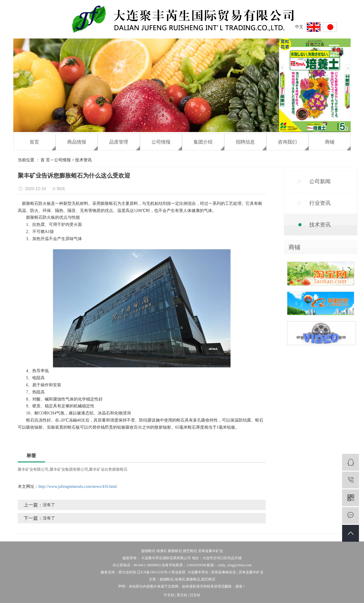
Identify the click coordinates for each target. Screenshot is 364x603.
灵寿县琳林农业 (223, 572)
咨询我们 (287, 142)
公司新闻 (320, 181)
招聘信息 (245, 142)
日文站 (195, 595)
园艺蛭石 (190, 551)
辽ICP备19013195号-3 (154, 572)
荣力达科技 (127, 572)
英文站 (182, 595)
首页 (34, 142)
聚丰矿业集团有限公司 (69, 469)
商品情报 (77, 142)
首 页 (45, 160)
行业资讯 (320, 203)
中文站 (169, 595)
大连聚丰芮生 (198, 572)
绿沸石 (162, 551)
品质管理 (119, 142)
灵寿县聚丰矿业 (210, 551)
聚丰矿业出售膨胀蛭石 (108, 469)
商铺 (330, 142)
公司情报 (161, 142)
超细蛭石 (148, 551)
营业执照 (178, 572)
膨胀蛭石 (175, 551)
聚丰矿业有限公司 (33, 469)
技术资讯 (83, 160)
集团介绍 (203, 142)
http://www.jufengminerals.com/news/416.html (78, 487)
